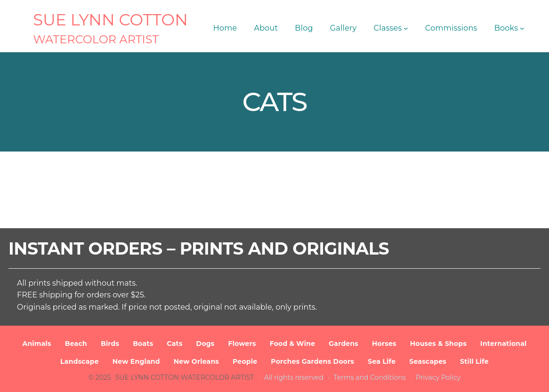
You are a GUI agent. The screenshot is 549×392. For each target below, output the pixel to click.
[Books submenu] (522, 28)
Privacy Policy (438, 377)
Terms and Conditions (370, 377)
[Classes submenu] (406, 28)
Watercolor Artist (96, 39)
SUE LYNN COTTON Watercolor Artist (185, 377)
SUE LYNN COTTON (110, 20)
